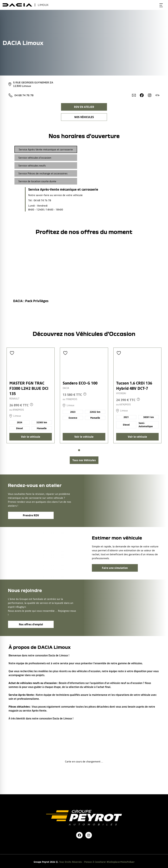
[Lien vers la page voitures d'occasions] (84, 460)
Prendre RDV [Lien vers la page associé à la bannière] (31, 515)
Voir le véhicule (31, 437)
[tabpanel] (56, 199)
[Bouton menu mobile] (161, 5)
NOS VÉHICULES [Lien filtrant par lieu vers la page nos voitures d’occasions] (84, 117)
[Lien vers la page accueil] (84, 810)
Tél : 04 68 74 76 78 (40, 200)
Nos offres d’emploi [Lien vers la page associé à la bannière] (31, 624)
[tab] (46, 149)
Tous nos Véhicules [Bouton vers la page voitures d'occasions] (84, 460)
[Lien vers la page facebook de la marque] (79, 835)
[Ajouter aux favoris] (12, 353)
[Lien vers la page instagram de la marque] (89, 835)
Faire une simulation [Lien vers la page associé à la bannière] (115, 568)
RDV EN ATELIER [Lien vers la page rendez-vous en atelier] (84, 107)
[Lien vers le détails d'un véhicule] (31, 395)
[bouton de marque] (17, 5)
